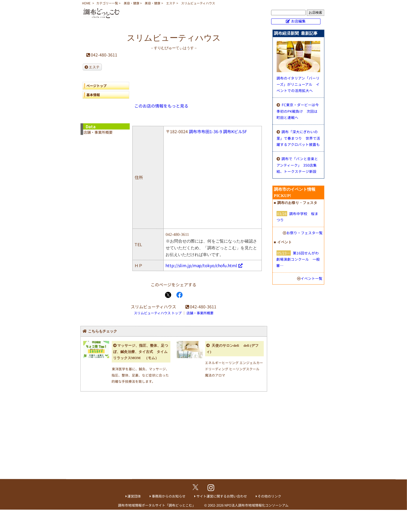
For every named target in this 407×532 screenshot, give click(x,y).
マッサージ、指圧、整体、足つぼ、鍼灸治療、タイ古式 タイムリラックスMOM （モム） (141, 352)
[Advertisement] (174, 438)
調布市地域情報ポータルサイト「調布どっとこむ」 (157, 505)
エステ (171, 3)
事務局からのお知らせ (169, 496)
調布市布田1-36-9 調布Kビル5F (218, 131)
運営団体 (134, 496)
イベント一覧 (312, 278)
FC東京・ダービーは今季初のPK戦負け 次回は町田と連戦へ (298, 111)
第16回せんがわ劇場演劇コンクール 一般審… (298, 259)
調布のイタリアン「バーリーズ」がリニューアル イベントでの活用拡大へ (298, 84)
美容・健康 (132, 3)
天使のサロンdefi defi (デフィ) (232, 349)
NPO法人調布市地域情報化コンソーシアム (256, 505)
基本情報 (93, 95)
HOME (86, 3)
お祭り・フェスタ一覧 (305, 233)
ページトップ (96, 86)
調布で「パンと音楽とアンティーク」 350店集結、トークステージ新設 (297, 165)
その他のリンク (269, 496)
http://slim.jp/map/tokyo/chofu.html (201, 265)
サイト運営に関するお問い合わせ (222, 496)
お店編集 (298, 21)
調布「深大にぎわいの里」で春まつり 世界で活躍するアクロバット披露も (298, 138)
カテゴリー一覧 (107, 3)
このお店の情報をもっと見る (161, 106)
